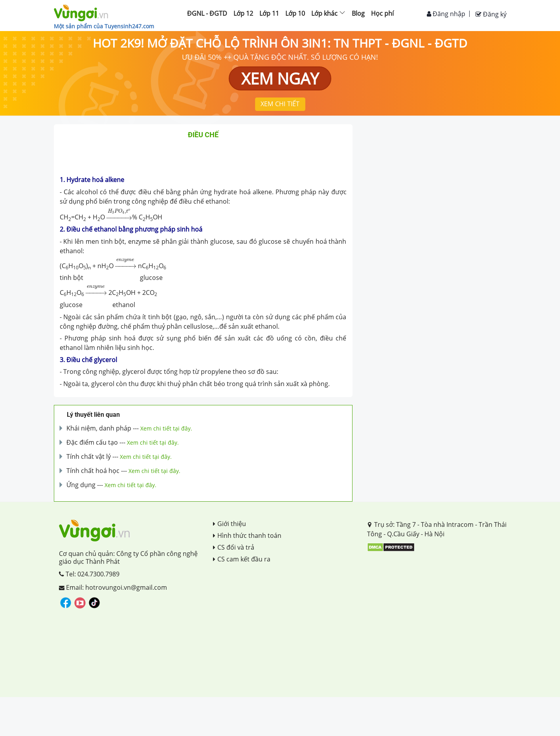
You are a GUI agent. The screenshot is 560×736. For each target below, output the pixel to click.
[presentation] (119, 214)
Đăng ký (491, 14)
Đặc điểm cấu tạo (92, 442)
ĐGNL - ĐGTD (207, 13)
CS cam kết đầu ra (242, 559)
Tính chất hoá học (93, 471)
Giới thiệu (230, 524)
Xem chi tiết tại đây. (166, 428)
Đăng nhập (446, 14)
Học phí (382, 13)
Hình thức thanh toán (247, 535)
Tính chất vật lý (89, 456)
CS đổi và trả (234, 547)
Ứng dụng (81, 485)
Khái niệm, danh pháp (99, 428)
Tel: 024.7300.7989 (89, 574)
